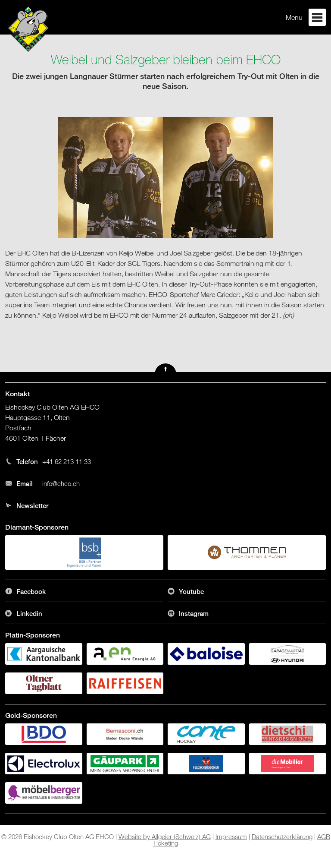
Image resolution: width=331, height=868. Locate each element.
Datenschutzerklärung (282, 836)
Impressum (231, 836)
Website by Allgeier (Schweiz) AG (165, 836)
